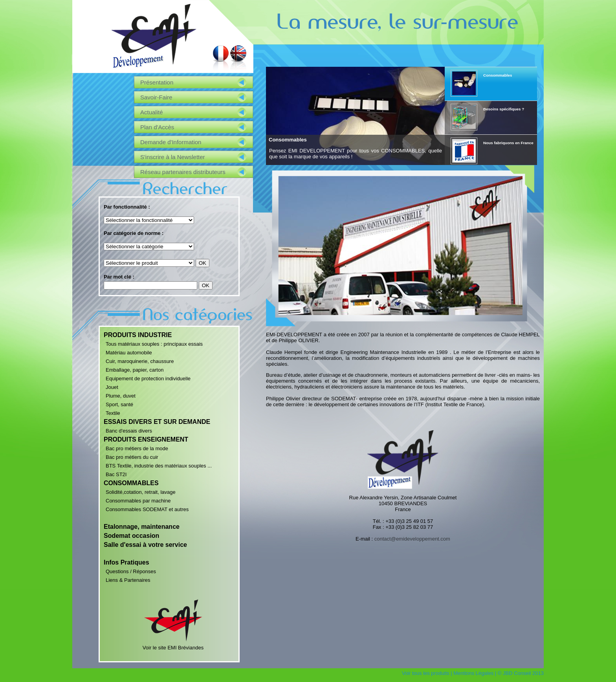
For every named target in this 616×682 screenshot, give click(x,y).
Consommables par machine (138, 501)
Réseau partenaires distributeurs (183, 172)
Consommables (288, 140)
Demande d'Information (171, 142)
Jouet (112, 387)
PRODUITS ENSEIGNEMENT (146, 439)
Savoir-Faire (156, 97)
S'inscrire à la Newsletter (173, 157)
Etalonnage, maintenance (142, 527)
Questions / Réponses (131, 571)
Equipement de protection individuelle (148, 379)
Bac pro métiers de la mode (137, 448)
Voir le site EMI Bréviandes (173, 645)
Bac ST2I (116, 474)
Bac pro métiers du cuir (132, 457)
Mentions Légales (473, 673)
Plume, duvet (121, 396)
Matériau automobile (129, 353)
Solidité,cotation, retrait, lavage (141, 492)
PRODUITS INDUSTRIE (138, 335)
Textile (113, 413)
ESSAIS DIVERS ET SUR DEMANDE (157, 422)
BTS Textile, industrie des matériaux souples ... (159, 466)
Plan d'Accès (157, 127)
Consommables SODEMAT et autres (147, 509)
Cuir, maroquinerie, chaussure (140, 361)
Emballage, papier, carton (135, 370)
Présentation (157, 82)
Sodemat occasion (131, 536)
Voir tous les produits (426, 673)
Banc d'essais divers (129, 431)
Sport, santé (119, 404)
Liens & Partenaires (128, 580)
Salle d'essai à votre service (145, 545)
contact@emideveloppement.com (412, 539)
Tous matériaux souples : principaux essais (154, 344)
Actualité (152, 112)
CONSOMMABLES (131, 483)
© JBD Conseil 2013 (521, 673)
